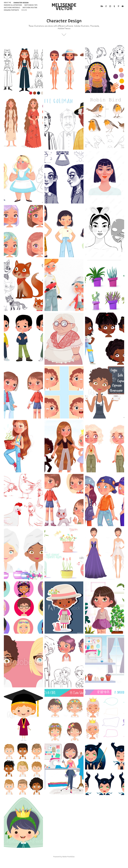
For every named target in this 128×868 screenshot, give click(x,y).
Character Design (21, 2)
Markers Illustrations (13, 5)
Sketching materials (12, 7)
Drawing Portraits (11, 10)
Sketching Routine (30, 7)
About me (7, 2)
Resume (24, 10)
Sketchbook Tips (31, 5)
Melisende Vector (64, 6)
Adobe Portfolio (68, 857)
